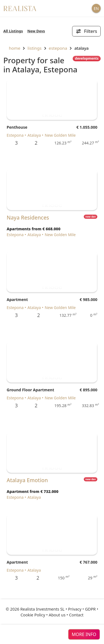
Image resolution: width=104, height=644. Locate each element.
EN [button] (96, 8)
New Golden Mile (60, 135)
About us (57, 615)
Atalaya (81, 48)
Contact (76, 615)
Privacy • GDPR (82, 609)
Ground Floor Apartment (30, 390)
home (12, 48)
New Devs (36, 31)
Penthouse (17, 127)
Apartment (17, 299)
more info (84, 634)
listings (35, 48)
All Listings (13, 31)
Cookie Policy (33, 615)
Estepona (58, 48)
